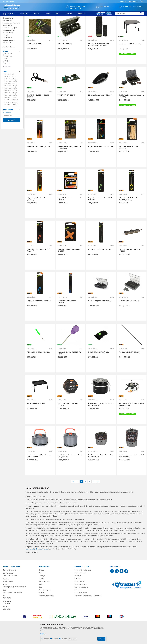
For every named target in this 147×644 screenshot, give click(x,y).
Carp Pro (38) (9, 70)
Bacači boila (7, 41)
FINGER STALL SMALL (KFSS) (98, 368)
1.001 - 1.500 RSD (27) (11, 95)
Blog (40, 603)
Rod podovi (7, 36)
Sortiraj (105, 22)
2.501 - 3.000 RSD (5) (11, 102)
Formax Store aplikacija (46, 611)
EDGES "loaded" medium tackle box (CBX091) (132, 112)
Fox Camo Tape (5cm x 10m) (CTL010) (68, 420)
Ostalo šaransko (9, 32)
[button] (129, 13)
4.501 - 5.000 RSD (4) (11, 111)
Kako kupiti (78, 591)
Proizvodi (15, 17)
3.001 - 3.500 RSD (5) (11, 104)
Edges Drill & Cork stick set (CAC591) (129, 163)
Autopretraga (96, 22)
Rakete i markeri (9, 46)
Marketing (64, 639)
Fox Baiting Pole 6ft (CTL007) (130, 368)
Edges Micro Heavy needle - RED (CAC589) (39, 266)
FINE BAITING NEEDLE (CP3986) (38, 368)
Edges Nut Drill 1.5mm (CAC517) (100, 265)
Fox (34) (7, 77)
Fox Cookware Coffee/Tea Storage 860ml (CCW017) (101, 420)
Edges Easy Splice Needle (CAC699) (36, 215)
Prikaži (124, 22)
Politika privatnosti (80, 589)
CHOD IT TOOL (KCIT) (35, 59)
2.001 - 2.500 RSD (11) (11, 99)
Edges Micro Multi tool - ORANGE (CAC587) (69, 266)
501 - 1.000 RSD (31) (11, 92)
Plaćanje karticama (81, 600)
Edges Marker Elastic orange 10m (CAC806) (70, 215)
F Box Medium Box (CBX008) (129, 316)
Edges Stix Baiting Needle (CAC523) (67, 317)
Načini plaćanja (79, 597)
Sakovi (6, 51)
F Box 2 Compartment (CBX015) (100, 316)
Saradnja (42, 591)
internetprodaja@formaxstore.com (37, 565)
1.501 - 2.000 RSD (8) (11, 97)
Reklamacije (78, 606)
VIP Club (42, 609)
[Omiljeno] (141, 2)
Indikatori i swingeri (10, 44)
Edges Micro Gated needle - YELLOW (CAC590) (129, 215)
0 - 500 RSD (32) (9, 90)
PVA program (8, 53)
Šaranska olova (9, 49)
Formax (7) (8, 74)
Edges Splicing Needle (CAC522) (39, 316)
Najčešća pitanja (44, 597)
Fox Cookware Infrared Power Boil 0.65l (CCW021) (101, 472)
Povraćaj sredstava (81, 609)
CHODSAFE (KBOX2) (65, 59)
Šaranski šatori (9, 34)
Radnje (41, 600)
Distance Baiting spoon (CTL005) (100, 111)
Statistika (55, 639)
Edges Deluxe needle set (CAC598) (101, 162)
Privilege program (45, 606)
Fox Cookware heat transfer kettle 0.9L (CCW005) (39, 472)
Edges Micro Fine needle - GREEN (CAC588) (100, 215)
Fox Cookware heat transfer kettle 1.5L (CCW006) (70, 472)
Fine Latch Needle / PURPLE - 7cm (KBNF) (70, 369)
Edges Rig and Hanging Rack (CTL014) (129, 266)
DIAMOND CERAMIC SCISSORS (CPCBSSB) (38, 112)
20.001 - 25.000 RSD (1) (12, 120)
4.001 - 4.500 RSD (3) (11, 109)
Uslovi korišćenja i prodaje (83, 586)
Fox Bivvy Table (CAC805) (36, 419)
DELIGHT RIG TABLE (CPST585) (130, 59)
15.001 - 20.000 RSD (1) (12, 118)
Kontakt (41, 594)
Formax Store (7, 17)
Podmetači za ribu (9, 29)
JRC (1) (7, 79)
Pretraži (12, 136)
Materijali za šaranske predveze (9, 57)
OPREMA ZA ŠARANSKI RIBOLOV (28, 17)
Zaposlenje (42, 589)
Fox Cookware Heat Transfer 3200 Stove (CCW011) (131, 420)
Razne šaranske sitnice (11, 39)
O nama (41, 586)
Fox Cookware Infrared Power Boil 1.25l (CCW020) (131, 472)
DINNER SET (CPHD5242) (67, 111)
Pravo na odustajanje (81, 603)
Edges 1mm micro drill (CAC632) (39, 162)
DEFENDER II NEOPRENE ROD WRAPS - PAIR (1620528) (98, 60)
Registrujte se (133, 1)
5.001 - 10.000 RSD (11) (12, 113)
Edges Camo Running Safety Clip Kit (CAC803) (69, 163)
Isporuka (77, 594)
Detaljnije (43, 634)
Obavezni (46, 639)
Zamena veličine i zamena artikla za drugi (88, 611)
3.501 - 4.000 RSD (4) (11, 106)
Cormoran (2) (9, 72)
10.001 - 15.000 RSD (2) (12, 116)
